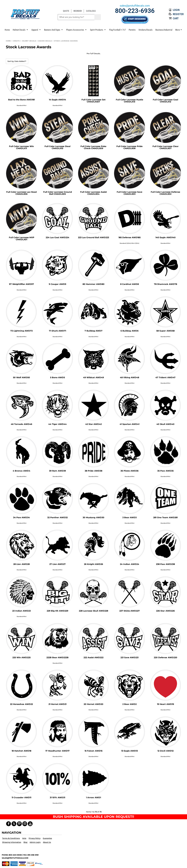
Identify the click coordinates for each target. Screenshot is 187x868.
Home (8, 41)
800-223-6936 (135, 11)
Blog (25, 842)
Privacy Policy (35, 838)
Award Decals (45, 41)
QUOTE (66, 11)
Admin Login (35, 842)
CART (174, 18)
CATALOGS (91, 11)
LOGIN (174, 10)
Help (24, 838)
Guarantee (47, 838)
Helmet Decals (29, 41)
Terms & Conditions (11, 838)
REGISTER (176, 14)
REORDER (78, 11)
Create (17, 41)
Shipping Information (12, 842)
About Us (47, 842)
